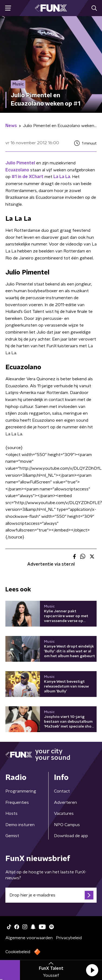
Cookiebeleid (18, 952)
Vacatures (64, 813)
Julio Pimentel (20, 163)
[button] (92, 970)
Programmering (21, 791)
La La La (62, 177)
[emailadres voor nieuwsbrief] (51, 895)
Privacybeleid (69, 938)
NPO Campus (67, 825)
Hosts (11, 813)
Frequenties (17, 802)
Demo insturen (20, 825)
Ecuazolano (17, 170)
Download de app (71, 836)
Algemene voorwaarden (29, 938)
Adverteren (65, 802)
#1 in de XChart (28, 177)
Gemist (12, 836)
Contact (62, 791)
